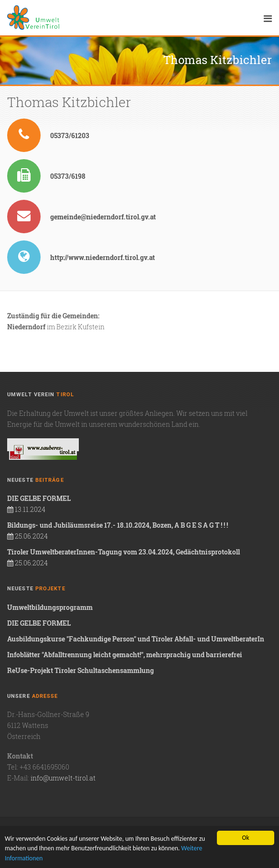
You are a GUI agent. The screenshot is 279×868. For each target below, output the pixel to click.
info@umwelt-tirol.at (63, 778)
